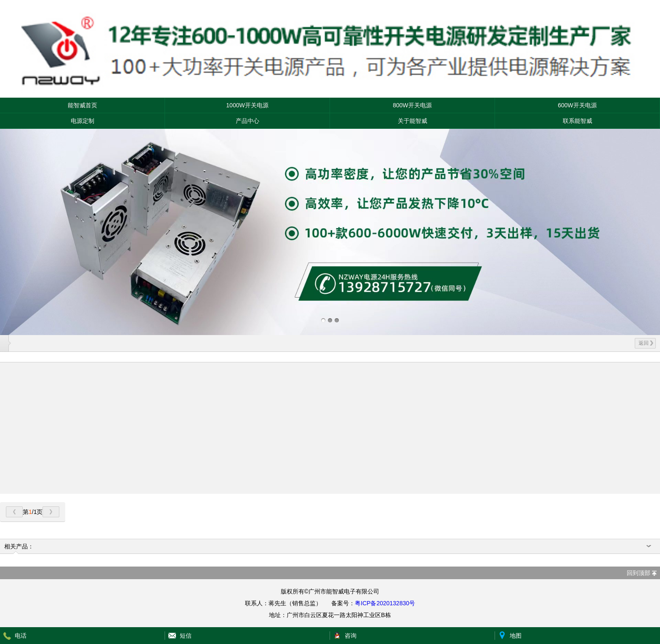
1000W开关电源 (247, 105)
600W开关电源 (577, 105)
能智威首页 (82, 105)
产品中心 (247, 121)
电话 (21, 636)
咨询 (351, 636)
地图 (516, 636)
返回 (646, 343)
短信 (186, 636)
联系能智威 (577, 121)
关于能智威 (412, 121)
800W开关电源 (412, 105)
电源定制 (82, 121)
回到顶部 (639, 573)
